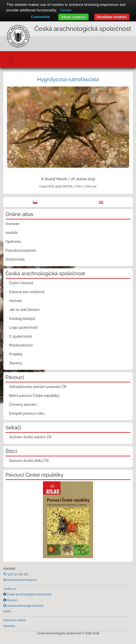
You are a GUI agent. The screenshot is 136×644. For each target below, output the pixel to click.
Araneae (13, 224)
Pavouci (12, 600)
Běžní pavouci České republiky (34, 396)
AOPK (7, 611)
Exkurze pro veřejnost (27, 292)
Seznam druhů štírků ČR (29, 461)
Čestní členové (21, 283)
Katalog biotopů (22, 319)
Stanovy (16, 363)
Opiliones (13, 242)
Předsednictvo (21, 345)
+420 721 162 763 (17, 574)
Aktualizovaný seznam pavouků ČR (38, 387)
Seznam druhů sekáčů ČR (30, 437)
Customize (40, 17)
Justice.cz (10, 589)
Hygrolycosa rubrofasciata (68, 79)
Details (66, 10)
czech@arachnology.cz (21, 580)
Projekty (16, 354)
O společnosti (20, 336)
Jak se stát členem (25, 310)
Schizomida (15, 259)
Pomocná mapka (14, 620)
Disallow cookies (112, 17)
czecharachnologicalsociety (25, 606)
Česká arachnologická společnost (29, 594)
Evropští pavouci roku (27, 413)
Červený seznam (23, 404)
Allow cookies (73, 17)
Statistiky (9, 626)
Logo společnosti (23, 327)
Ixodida (12, 233)
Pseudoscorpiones (21, 250)
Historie (15, 301)
